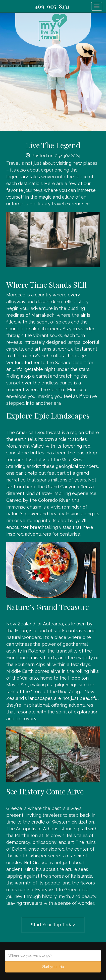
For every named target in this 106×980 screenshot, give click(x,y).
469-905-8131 (52, 6)
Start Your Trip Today (53, 925)
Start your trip (53, 967)
